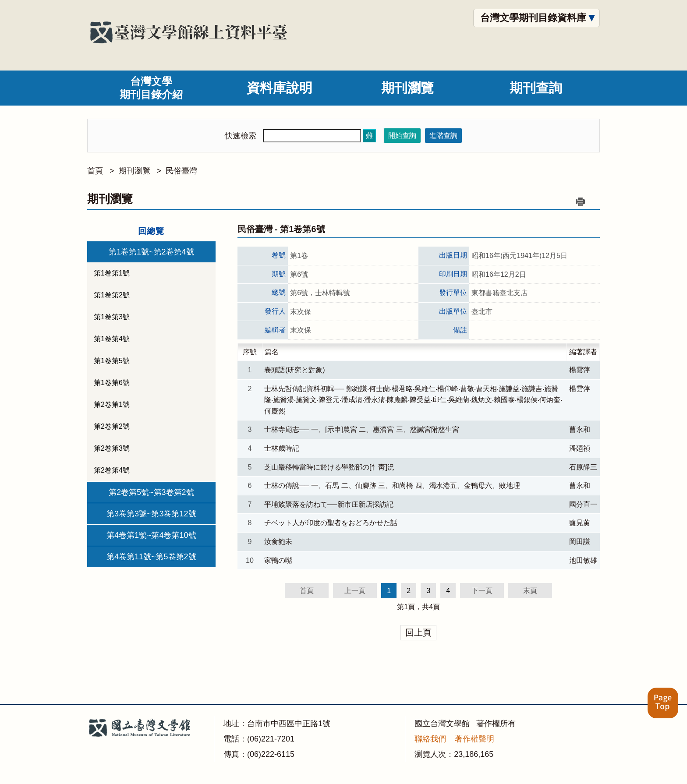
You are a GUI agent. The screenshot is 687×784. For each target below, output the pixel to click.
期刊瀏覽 (407, 88)
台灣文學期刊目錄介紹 (151, 88)
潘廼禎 (580, 448)
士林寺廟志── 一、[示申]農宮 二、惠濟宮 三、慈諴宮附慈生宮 (362, 429)
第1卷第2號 (112, 295)
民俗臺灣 (181, 171)
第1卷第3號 (112, 317)
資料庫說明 (280, 88)
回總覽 (151, 231)
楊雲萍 (580, 370)
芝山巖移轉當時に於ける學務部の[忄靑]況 (329, 467)
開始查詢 (402, 136)
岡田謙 (580, 542)
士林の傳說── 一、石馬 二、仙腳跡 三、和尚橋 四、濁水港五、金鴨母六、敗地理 (396, 486)
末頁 (530, 591)
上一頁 (355, 591)
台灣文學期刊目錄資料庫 (533, 18)
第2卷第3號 (112, 448)
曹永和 (580, 429)
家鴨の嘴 (278, 560)
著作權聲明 (475, 739)
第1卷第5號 (112, 361)
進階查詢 (443, 136)
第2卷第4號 (112, 470)
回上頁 (418, 632)
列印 (580, 201)
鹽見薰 (580, 523)
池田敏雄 (583, 560)
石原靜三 (583, 467)
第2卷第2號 (112, 426)
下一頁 (482, 591)
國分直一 (583, 504)
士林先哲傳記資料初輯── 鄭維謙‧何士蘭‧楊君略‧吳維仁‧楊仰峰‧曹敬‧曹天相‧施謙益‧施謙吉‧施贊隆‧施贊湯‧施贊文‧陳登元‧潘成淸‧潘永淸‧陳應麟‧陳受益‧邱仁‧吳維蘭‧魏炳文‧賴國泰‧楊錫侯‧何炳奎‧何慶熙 (413, 400)
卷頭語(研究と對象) (295, 370)
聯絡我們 (430, 739)
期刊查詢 (536, 88)
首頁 (95, 171)
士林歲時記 (282, 448)
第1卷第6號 (112, 383)
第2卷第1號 (112, 404)
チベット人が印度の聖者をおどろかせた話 (331, 523)
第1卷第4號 (112, 339)
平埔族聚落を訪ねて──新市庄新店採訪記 (329, 504)
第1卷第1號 (112, 273)
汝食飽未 (278, 542)
